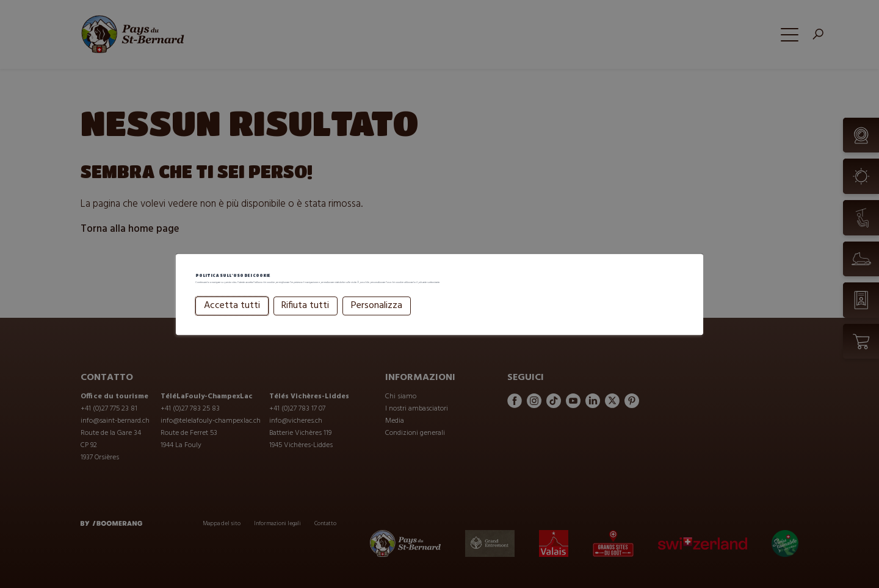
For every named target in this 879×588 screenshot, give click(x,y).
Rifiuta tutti (305, 322)
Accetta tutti (232, 322)
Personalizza (377, 322)
